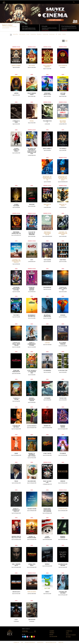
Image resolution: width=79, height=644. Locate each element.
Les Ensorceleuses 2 (32, 426)
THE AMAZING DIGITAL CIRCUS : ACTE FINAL (16, 289)
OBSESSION (32, 204)
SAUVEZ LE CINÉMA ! (16, 66)
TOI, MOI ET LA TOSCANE (16, 399)
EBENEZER (63, 481)
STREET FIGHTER (47, 453)
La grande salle (69, 631)
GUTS (32, 260)
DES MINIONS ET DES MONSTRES (32, 316)
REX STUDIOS (32, 66)
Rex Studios (68, 637)
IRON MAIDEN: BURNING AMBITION (16, 233)
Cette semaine (22, 34)
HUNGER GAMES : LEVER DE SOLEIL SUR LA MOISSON (47, 510)
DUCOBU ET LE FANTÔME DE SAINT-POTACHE (32, 455)
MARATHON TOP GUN (47, 205)
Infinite (60, 34)
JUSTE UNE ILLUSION (63, 94)
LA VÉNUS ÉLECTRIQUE (16, 205)
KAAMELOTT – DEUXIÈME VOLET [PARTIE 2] (16, 510)
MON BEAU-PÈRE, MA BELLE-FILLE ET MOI (16, 537)
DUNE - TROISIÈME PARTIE (16, 565)
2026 (22, 642)
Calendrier (52, 631)
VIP (56, 34)
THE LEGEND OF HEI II (47, 122)
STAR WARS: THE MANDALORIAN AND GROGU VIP (16, 261)
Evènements (33, 34)
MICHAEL (32, 121)
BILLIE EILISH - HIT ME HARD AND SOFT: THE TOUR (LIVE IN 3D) (47, 178)
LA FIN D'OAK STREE (63, 370)
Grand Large (52, 34)
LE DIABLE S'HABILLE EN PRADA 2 (16, 150)
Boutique (51, 635)
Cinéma (67, 633)
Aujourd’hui (15, 34)
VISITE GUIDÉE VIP (63, 66)
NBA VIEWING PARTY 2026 (63, 122)
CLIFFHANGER (47, 398)
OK (35, 631)
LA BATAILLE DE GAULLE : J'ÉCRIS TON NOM (16, 344)
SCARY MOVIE (63, 260)
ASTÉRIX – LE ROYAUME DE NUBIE (32, 537)
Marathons (39, 34)
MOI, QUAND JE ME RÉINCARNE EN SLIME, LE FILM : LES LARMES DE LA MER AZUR (32, 151)
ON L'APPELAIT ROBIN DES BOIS (47, 316)
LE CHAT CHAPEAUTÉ (47, 537)
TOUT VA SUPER (47, 260)
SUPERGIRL (63, 315)
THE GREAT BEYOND (32, 509)
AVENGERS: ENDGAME (63, 426)
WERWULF (47, 564)
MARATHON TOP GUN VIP (63, 205)
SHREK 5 (47, 592)
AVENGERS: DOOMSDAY (63, 537)
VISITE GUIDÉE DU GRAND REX (47, 66)
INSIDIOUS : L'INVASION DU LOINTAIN (32, 399)
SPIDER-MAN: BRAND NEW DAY (16, 371)
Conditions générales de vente (51, 642)
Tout (11, 34)
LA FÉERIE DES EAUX (63, 509)
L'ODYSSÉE (47, 343)
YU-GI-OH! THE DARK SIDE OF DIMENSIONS (32, 233)
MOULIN (16, 481)
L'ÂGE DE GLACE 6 (16, 592)
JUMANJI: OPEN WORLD (32, 565)
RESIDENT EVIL (47, 426)
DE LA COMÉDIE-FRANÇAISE (63, 343)
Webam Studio (61, 642)
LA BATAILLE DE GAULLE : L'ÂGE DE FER (63, 289)
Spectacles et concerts (71, 635)
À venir (28, 34)
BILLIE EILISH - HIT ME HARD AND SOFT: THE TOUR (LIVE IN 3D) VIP (63, 178)
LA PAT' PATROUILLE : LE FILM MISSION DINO (32, 372)
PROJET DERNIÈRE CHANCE (32, 94)
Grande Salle (45, 34)
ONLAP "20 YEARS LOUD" (47, 482)
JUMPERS (16, 93)
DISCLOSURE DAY (47, 287)
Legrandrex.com (16, 642)
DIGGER (16, 453)
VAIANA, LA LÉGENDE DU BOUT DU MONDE (32, 344)
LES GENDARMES (47, 370)
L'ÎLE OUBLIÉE (63, 453)
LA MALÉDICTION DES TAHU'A (16, 426)
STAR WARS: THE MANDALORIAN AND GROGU (63, 233)
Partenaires (52, 633)
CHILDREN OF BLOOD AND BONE (63, 565)
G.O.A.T (16, 619)
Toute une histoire (53, 637)
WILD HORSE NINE (32, 481)
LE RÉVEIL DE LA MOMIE (16, 122)
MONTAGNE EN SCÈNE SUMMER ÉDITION (47, 233)
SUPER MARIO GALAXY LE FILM (47, 94)
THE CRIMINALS (63, 149)
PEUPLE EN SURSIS (32, 592)
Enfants (64, 34)
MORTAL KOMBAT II (47, 149)
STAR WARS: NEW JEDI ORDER (63, 592)
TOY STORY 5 (16, 315)
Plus (75, 2)
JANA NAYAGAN (32, 619)
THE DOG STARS (63, 398)
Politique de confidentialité (30, 642)
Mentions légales (40, 642)
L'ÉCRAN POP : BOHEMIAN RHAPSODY (32, 289)
